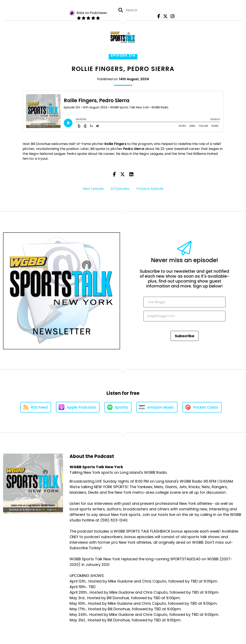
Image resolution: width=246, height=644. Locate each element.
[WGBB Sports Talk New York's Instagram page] (171, 16)
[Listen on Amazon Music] (157, 407)
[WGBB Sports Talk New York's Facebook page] (158, 16)
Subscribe (185, 336)
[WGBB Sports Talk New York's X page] (164, 16)
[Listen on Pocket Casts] (202, 407)
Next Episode (93, 189)
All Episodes (120, 189)
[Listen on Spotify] (118, 407)
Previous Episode (150, 189)
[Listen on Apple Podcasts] (78, 407)
